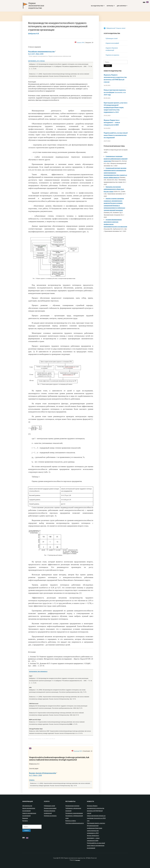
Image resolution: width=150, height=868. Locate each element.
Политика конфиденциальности (75, 823)
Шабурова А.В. (34, 33)
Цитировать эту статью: (36, 61)
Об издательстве (97, 6)
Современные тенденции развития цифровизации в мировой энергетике (116, 159)
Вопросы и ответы (71, 821)
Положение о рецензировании (74, 813)
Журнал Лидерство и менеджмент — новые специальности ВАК (112, 122)
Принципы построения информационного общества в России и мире (114, 189)
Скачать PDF (80, 43)
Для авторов (121, 6)
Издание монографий (112, 43)
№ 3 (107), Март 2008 (36, 54)
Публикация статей (112, 38)
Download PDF (78, 751)
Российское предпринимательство (41, 52)
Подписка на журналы (112, 55)
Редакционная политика (72, 806)
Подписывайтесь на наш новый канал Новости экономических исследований (116, 135)
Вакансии (25, 818)
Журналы (110, 6)
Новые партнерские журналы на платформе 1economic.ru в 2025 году (115, 92)
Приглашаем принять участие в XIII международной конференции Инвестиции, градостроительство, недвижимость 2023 (116, 107)
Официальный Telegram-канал (115, 28)
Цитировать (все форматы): (38, 671)
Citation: (32, 780)
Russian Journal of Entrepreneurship (43, 773)
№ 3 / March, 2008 (35, 775)
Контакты (25, 821)
